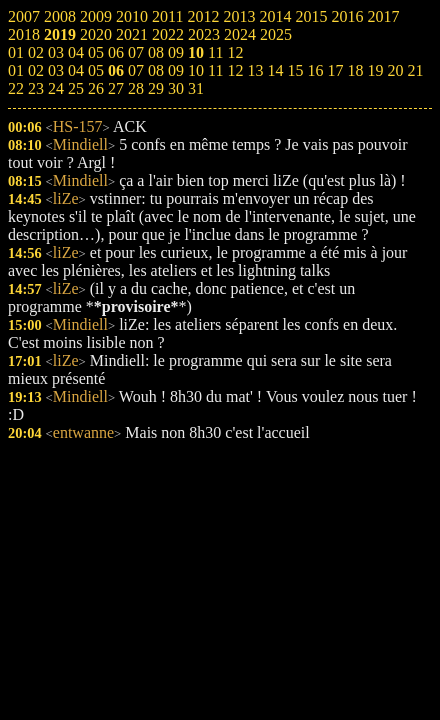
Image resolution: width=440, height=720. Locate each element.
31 (196, 88)
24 (56, 88)
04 (76, 70)
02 (36, 70)
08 (156, 70)
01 (16, 70)
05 (96, 70)
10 (196, 70)
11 (215, 70)
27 (116, 88)
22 (16, 88)
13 (255, 70)
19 (375, 70)
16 (315, 70)
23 (36, 88)
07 (136, 70)
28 (136, 88)
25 (76, 88)
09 (176, 70)
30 (176, 88)
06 (116, 70)
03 (56, 70)
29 (156, 88)
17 (335, 70)
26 (96, 88)
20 (395, 70)
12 (235, 70)
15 (295, 70)
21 (415, 70)
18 (355, 70)
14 (275, 70)
